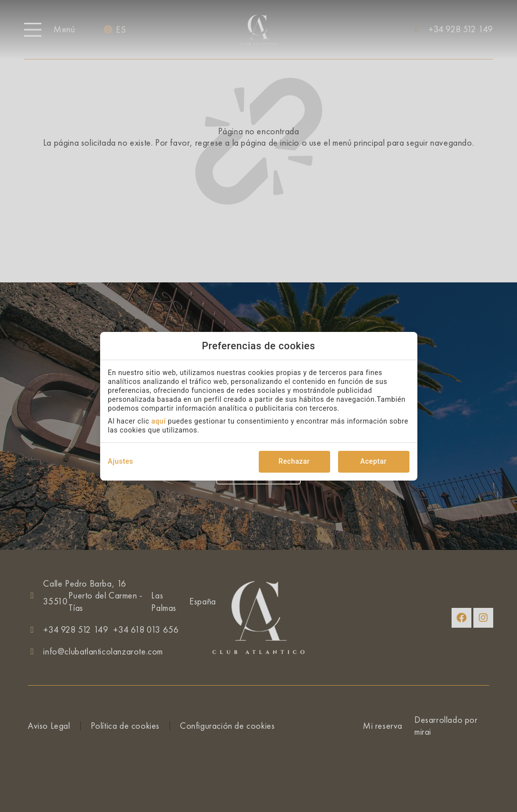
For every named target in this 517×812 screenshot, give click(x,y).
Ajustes (121, 461)
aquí (158, 421)
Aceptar (373, 461)
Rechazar (294, 461)
